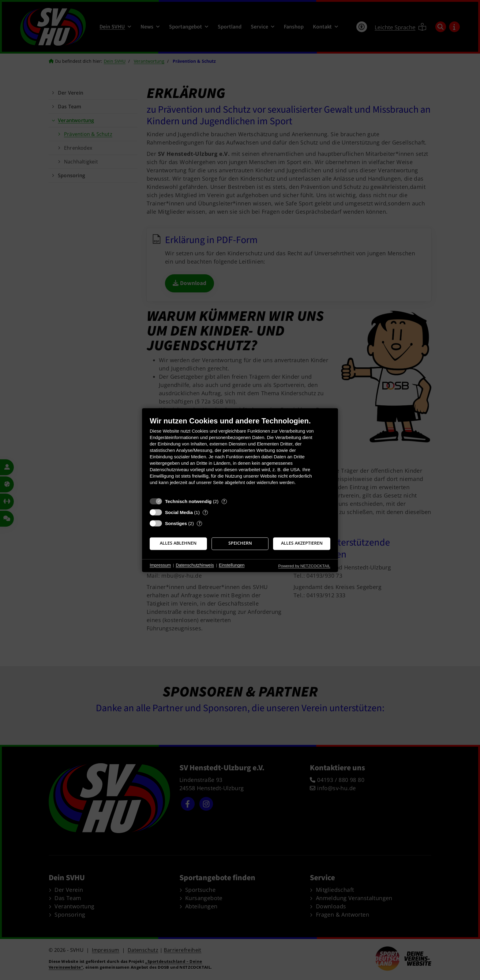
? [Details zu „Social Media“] (205, 512)
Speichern (240, 543)
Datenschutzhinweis (195, 565)
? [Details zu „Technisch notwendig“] (224, 501)
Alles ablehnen (178, 543)
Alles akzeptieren (302, 543)
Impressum (160, 565)
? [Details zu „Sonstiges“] (200, 523)
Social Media (179, 512)
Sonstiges (176, 523)
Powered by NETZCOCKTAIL (304, 566)
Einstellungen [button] (232, 565)
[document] (240, 455)
